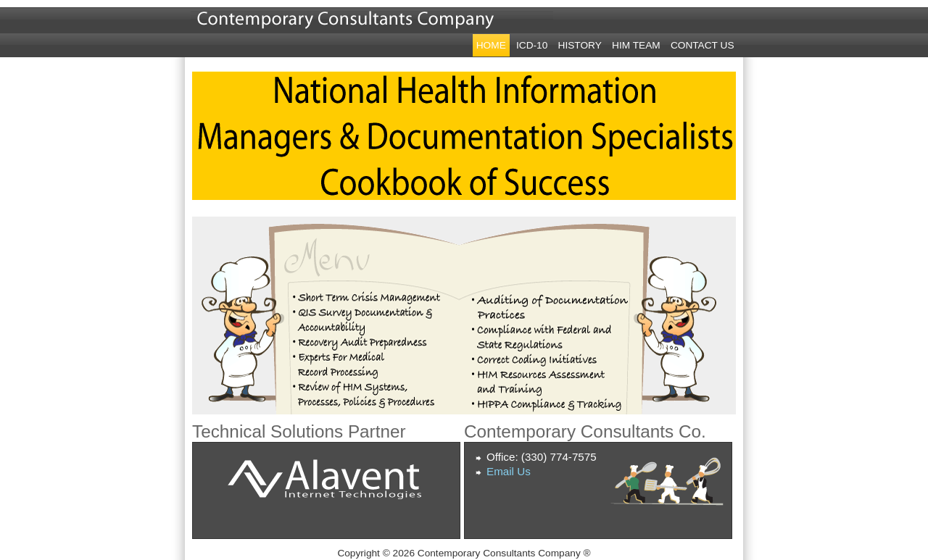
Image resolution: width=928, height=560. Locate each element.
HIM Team (636, 45)
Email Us (509, 471)
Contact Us (703, 45)
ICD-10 (532, 45)
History (580, 45)
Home (491, 45)
